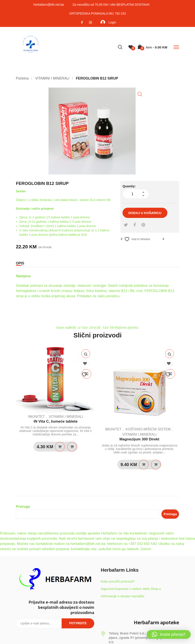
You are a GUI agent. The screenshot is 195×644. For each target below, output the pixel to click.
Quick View (86, 354)
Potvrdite (78, 623)
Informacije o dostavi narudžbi (122, 596)
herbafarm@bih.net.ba (49, 5)
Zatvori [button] (146, 549)
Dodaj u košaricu (145, 213)
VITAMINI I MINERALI (66, 417)
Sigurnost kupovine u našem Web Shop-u (131, 589)
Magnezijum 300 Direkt (139, 439)
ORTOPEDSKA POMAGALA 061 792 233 (97, 13)
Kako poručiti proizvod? (118, 581)
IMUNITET (37, 417)
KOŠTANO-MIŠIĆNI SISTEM (148, 429)
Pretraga (23, 507)
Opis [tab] (20, 263)
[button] (140, 94)
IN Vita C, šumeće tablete (56, 421)
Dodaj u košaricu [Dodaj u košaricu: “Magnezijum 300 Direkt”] (144, 465)
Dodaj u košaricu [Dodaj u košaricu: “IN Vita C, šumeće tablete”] (60, 447)
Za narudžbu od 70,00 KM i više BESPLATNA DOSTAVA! (111, 5)
